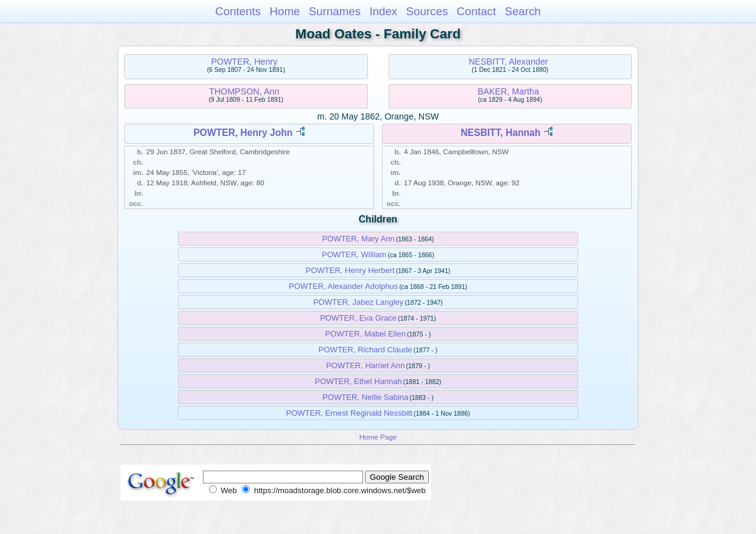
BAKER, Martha (508, 91)
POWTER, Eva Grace (358, 318)
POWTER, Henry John (243, 133)
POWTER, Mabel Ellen (366, 334)
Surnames (335, 11)
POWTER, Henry (244, 62)
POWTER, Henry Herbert (350, 270)
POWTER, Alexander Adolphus (343, 286)
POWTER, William (354, 255)
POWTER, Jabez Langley (358, 302)
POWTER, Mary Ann (359, 239)
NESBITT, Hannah (500, 133)
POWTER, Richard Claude (366, 350)
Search (522, 11)
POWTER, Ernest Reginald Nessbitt (349, 413)
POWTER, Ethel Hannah (359, 381)
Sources (427, 11)
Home (284, 11)
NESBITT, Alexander (508, 62)
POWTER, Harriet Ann (365, 365)
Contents (238, 11)
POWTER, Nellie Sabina (365, 397)
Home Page (378, 437)
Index (383, 11)
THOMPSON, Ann (244, 91)
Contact (477, 11)
